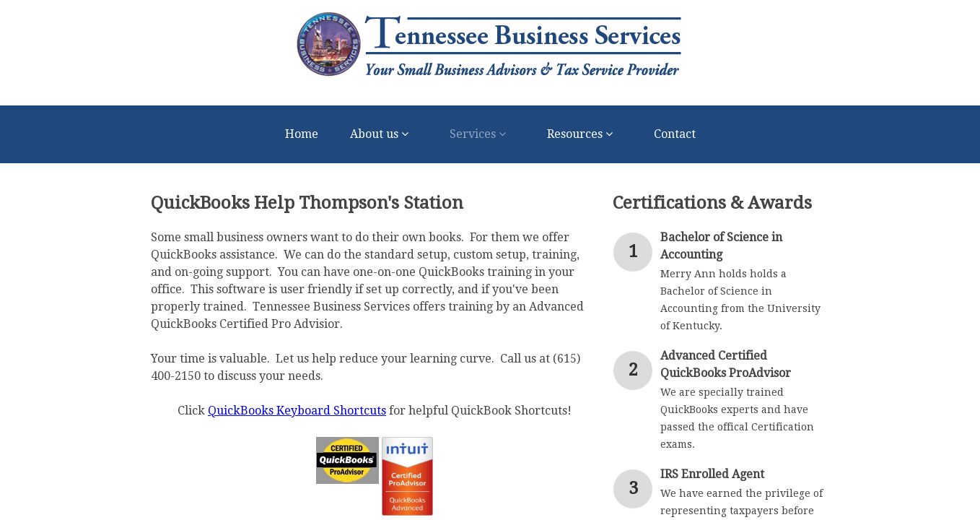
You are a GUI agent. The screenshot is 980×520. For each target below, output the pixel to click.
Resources (585, 134)
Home (302, 134)
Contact (675, 134)
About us (384, 134)
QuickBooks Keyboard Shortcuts (297, 411)
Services (482, 134)
